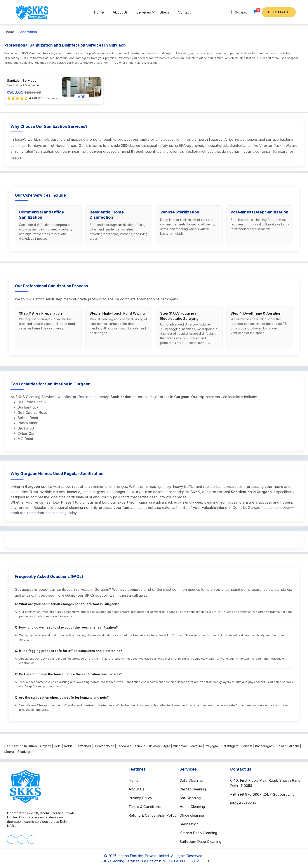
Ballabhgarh (230, 746)
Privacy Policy (140, 798)
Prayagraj (212, 746)
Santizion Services (22, 81)
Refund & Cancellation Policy (152, 815)
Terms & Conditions (145, 807)
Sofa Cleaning (191, 780)
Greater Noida (104, 746)
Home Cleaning (192, 807)
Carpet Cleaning (193, 789)
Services (144, 12)
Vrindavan (180, 746)
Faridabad (124, 746)
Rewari (281, 746)
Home (99, 12)
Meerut (10, 752)
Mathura (196, 746)
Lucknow (154, 746)
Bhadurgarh (26, 752)
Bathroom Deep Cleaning (200, 842)
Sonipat (247, 746)
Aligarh (294, 746)
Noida (68, 746)
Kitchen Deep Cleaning (198, 833)
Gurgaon (45, 746)
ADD (82, 97)
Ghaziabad (83, 746)
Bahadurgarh (264, 746)
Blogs (164, 12)
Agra (167, 746)
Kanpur (140, 746)
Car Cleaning (190, 798)
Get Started (279, 12)
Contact (184, 12)
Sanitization (28, 32)
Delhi (58, 746)
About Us (120, 12)
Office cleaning (192, 815)
